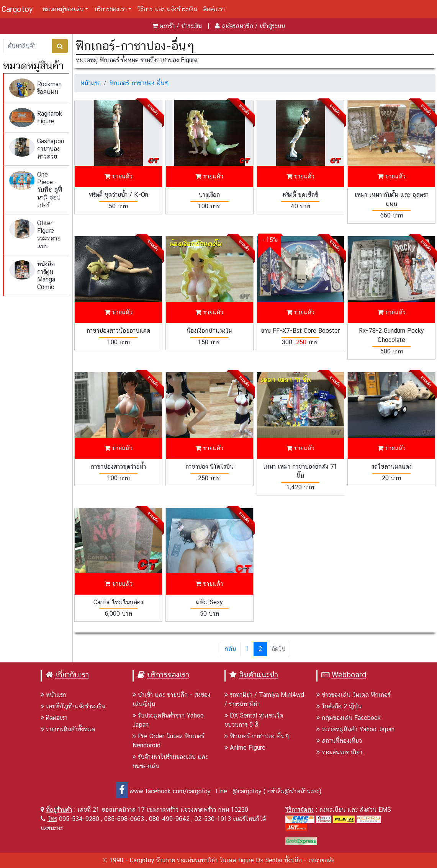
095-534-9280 (79, 819)
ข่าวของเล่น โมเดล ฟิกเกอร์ (353, 695)
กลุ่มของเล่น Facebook (349, 718)
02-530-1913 (213, 819)
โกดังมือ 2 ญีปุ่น (339, 706)
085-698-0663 (124, 819)
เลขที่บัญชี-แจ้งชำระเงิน (73, 706)
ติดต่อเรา (214, 9)
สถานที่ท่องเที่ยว (339, 741)
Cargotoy (17, 9)
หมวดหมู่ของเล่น (63, 9)
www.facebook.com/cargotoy (163, 791)
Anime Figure (245, 748)
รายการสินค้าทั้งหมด (68, 729)
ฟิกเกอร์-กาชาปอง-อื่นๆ (139, 83)
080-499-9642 (169, 819)
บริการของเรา (110, 9)
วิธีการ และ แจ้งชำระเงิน (167, 9)
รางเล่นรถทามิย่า (339, 752)
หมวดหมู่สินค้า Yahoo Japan (355, 729)
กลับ (230, 649)
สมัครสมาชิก (237, 26)
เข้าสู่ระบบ (272, 26)
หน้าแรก (91, 83)
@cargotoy (247, 791)
